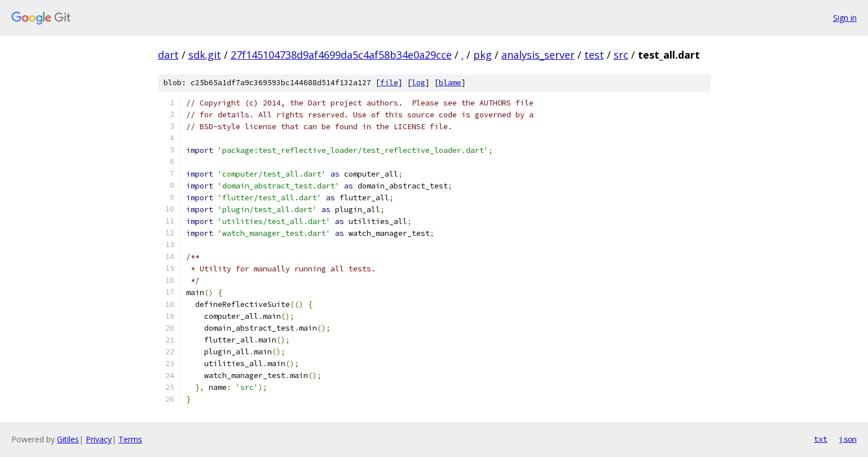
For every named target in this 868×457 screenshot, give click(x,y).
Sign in (845, 18)
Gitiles (68, 439)
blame (450, 83)
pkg (483, 55)
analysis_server (538, 55)
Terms (130, 439)
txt (821, 439)
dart (168, 55)
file (389, 83)
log (418, 83)
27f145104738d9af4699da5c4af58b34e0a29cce (341, 55)
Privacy (99, 439)
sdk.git (205, 55)
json (848, 439)
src (621, 55)
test (594, 55)
